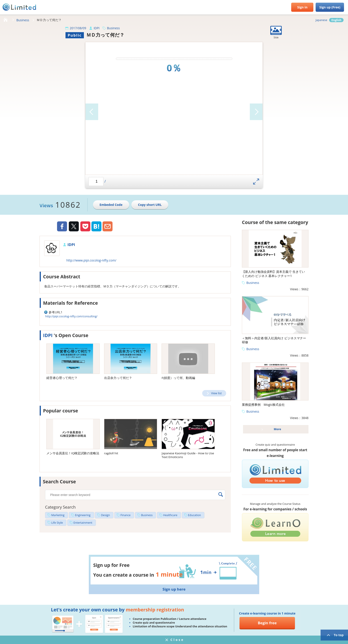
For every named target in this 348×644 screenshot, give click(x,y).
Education (194, 515)
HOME (6, 20)
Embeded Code (111, 205)
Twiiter (74, 227)
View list (216, 393)
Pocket (85, 226)
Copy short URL (150, 205)
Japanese (321, 20)
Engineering (83, 515)
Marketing (58, 515)
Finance (126, 515)
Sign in (302, 7)
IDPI (97, 28)
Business (23, 20)
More (278, 429)
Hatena (96, 226)
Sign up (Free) (330, 7)
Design (105, 515)
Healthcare (170, 515)
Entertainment (83, 523)
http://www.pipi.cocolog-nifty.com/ (91, 260)
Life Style (57, 523)
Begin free (267, 623)
